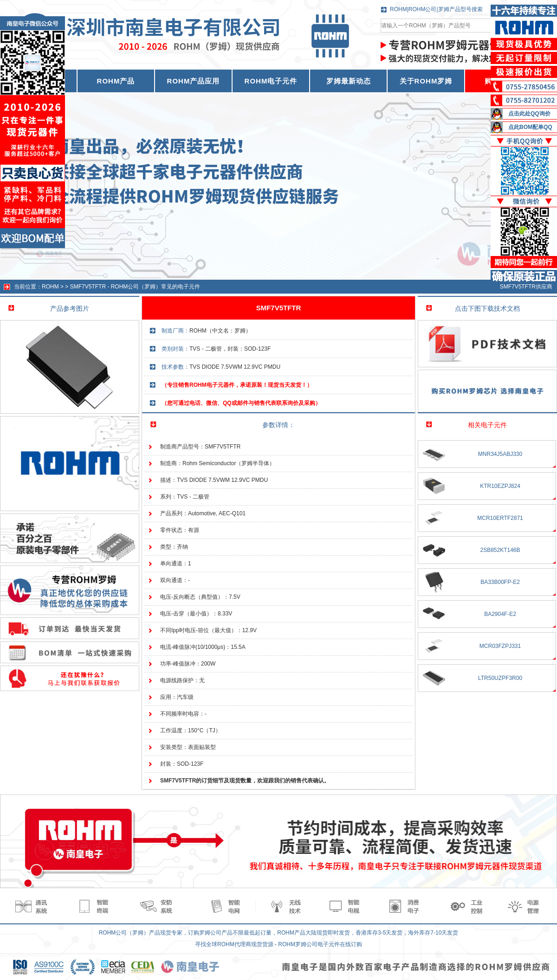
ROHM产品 (116, 81)
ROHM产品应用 (194, 81)
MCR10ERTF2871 (500, 518)
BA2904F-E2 (500, 614)
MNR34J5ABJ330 (500, 454)
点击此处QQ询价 (529, 114)
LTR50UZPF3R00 (500, 678)
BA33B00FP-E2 (500, 582)
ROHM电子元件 (271, 81)
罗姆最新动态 (349, 81)
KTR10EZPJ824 (500, 486)
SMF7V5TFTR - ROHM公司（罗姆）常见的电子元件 (135, 287)
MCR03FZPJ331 (500, 646)
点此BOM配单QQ (530, 127)
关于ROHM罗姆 (426, 81)
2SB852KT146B (500, 550)
